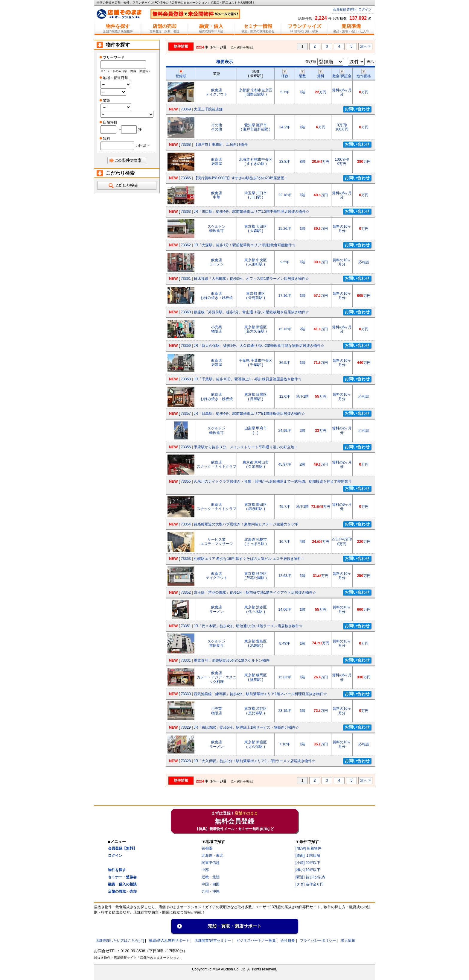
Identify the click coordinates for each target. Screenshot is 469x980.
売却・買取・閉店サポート (234, 926)
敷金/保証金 (342, 74)
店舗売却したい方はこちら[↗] (120, 941)
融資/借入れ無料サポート (169, 941)
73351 (186, 626)
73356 (186, 447)
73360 (186, 312)
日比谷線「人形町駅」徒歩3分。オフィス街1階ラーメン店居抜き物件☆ (251, 279)
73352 (186, 592)
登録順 (181, 74)
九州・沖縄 (211, 891)
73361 (186, 279)
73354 (186, 524)
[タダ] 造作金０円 (310, 884)
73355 (186, 481)
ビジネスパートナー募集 (256, 941)
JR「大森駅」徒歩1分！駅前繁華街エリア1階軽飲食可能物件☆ (245, 245)
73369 (186, 109)
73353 (186, 559)
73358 (186, 379)
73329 (186, 727)
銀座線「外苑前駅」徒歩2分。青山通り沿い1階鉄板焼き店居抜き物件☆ (251, 312)
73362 (186, 245)
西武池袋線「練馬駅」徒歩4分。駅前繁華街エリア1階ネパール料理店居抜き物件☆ (260, 694)
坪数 (285, 74)
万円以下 (143, 145)
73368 (186, 145)
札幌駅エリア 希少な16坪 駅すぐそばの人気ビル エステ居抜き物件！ (249, 559)
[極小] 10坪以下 (308, 870)
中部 (205, 870)
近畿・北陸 (211, 877)
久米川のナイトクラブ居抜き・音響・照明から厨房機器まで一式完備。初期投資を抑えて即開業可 (273, 481)
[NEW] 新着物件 (308, 848)
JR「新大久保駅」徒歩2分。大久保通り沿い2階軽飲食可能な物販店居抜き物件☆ (259, 346)
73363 (186, 212)
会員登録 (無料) (344, 9)
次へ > (365, 46)
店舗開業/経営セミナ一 (213, 941)
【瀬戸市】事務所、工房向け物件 (221, 145)
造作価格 (364, 74)
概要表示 (225, 62)
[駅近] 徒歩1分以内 (311, 877)
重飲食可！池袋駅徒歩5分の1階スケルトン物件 (232, 660)
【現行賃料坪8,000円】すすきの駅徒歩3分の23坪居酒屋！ (241, 178)
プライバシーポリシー (318, 941)
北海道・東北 (212, 856)
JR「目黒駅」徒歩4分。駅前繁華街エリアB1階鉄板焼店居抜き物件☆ (249, 414)
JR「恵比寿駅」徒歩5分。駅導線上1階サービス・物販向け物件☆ (246, 727)
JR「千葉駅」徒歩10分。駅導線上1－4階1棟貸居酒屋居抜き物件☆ (248, 379)
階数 (302, 74)
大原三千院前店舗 (208, 109)
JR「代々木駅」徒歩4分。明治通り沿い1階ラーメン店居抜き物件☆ (248, 626)
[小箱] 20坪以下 (308, 863)
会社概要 (288, 941)
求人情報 (348, 941)
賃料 (321, 74)
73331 (186, 660)
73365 (186, 178)
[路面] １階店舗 (308, 856)
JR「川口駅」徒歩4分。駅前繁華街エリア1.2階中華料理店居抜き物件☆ (252, 212)
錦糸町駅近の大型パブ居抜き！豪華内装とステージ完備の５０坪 (246, 524)
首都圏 (207, 848)
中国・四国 (211, 884)
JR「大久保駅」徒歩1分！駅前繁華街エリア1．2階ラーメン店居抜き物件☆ (255, 761)
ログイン (365, 9)
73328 (186, 761)
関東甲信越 (211, 863)
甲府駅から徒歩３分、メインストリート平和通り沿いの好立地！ (246, 447)
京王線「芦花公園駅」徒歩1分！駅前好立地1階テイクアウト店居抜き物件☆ (255, 592)
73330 (186, 694)
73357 (186, 414)
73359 (186, 346)
